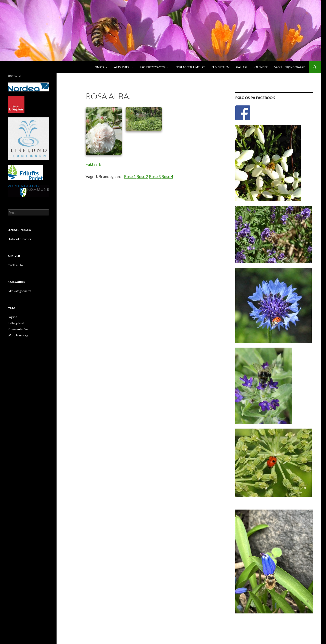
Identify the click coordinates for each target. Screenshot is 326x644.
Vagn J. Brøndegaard (290, 67)
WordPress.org (18, 335)
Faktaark (93, 164)
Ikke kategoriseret (19, 291)
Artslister (122, 67)
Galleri (242, 67)
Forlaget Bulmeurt (190, 67)
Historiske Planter (19, 239)
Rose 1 (130, 176)
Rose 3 (155, 176)
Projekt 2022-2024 (152, 67)
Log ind (12, 317)
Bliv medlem (220, 67)
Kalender (261, 67)
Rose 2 (142, 176)
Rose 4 (167, 176)
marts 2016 (15, 265)
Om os (99, 67)
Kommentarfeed (19, 329)
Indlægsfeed (16, 323)
